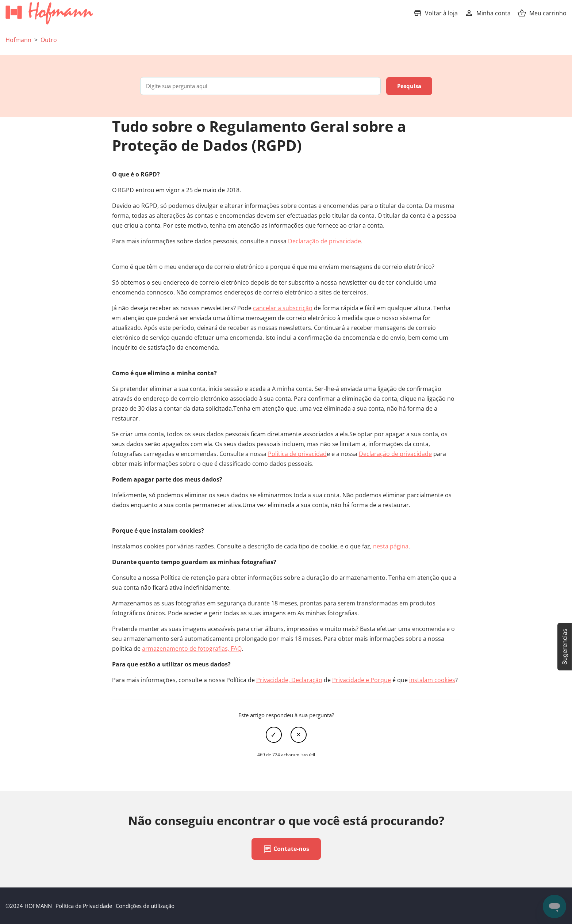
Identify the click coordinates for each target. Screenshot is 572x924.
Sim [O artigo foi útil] (274, 735)
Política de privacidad (297, 454)
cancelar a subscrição (283, 308)
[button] (565, 647)
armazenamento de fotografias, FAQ (192, 649)
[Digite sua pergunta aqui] (260, 86)
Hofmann (18, 40)
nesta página (391, 546)
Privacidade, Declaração (289, 680)
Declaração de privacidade (325, 241)
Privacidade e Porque (362, 680)
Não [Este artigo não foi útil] (299, 735)
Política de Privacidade (84, 906)
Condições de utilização (145, 906)
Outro (49, 40)
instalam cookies (432, 680)
